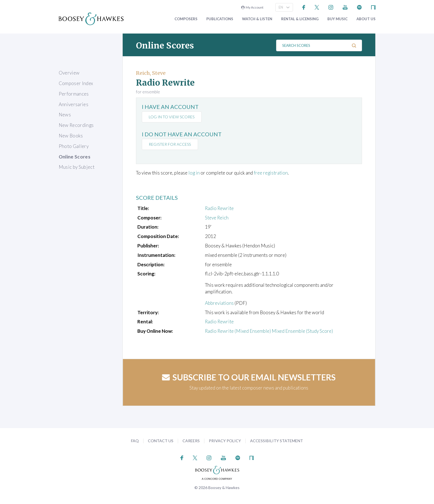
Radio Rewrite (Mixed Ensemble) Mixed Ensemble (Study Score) (269, 331)
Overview (69, 73)
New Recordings (76, 125)
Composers (186, 19)
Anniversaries (74, 104)
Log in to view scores (172, 117)
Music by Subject (77, 167)
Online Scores (75, 157)
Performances (74, 94)
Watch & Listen (257, 19)
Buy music (337, 19)
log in (194, 173)
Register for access (170, 144)
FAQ (135, 441)
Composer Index (76, 83)
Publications (220, 19)
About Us (366, 19)
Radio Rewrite (219, 208)
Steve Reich (217, 218)
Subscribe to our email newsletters (249, 377)
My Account (252, 7)
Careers (191, 441)
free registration (271, 173)
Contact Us (161, 441)
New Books (71, 136)
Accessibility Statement (277, 441)
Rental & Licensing (300, 19)
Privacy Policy (225, 441)
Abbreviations (219, 303)
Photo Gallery (74, 146)
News (65, 115)
